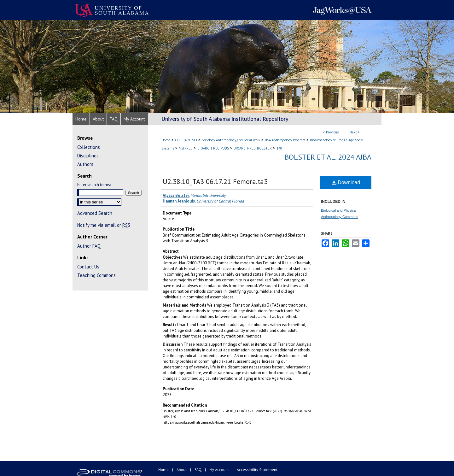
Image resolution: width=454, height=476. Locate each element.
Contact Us (88, 267)
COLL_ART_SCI (186, 140)
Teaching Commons (96, 275)
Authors (85, 164)
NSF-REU (186, 148)
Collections (89, 147)
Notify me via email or (104, 225)
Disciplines (88, 156)
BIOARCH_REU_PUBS (213, 148)
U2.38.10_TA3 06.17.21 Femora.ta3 (215, 181)
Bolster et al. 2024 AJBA (328, 157)
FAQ (198, 470)
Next (353, 132)
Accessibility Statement (257, 470)
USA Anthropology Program (285, 140)
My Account (220, 470)
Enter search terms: (94, 185)
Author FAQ (89, 246)
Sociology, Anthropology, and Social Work (231, 140)
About (182, 470)
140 (279, 148)
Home (166, 140)
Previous (332, 132)
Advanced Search (95, 213)
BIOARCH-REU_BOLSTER (253, 148)
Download (346, 182)
